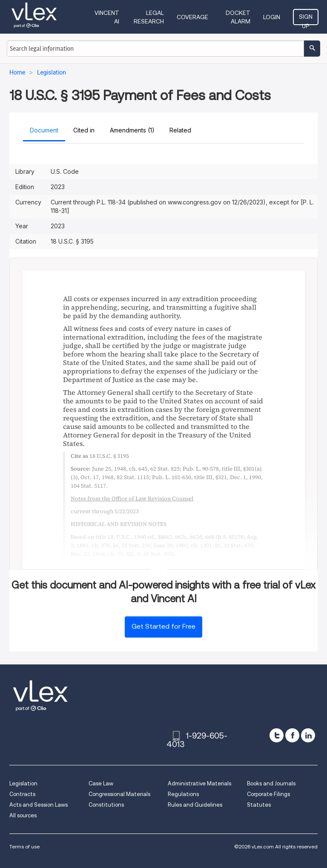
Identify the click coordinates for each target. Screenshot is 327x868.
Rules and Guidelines (195, 805)
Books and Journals (271, 783)
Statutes (259, 805)
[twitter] (277, 735)
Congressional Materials (119, 794)
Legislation (23, 783)
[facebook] (292, 735)
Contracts (22, 794)
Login (272, 17)
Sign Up (306, 19)
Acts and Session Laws (39, 805)
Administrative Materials (199, 783)
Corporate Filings (268, 794)
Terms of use (24, 846)
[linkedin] (308, 735)
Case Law (101, 783)
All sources (23, 815)
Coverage (192, 17)
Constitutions (106, 805)
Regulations (183, 794)
